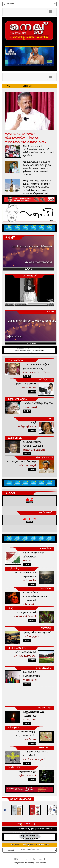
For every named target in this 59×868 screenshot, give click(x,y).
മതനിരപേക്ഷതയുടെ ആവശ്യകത (25, 575)
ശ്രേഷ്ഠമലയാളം (27, 772)
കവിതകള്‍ (46, 513)
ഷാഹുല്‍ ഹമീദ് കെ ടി (24, 616)
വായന (28, 269)
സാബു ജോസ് (30, 680)
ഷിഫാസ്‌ (27, 561)
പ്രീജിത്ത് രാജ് (15, 337)
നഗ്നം (50, 419)
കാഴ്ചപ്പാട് (10, 237)
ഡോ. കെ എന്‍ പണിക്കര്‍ (36, 372)
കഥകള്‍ (10, 493)
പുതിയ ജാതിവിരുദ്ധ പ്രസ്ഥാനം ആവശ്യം (32, 321)
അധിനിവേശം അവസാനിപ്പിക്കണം (32, 247)
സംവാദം (49, 312)
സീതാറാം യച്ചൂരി (27, 466)
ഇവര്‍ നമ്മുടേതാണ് (25, 652)
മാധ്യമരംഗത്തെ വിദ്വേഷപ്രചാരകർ (33, 444)
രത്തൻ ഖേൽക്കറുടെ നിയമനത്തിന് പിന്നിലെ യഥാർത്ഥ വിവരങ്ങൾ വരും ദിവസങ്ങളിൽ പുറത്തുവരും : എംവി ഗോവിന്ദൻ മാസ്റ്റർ (25, 143)
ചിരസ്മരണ (14, 728)
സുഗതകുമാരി (30, 407)
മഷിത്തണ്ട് (14, 768)
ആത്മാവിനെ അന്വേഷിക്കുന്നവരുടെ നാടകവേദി (35, 597)
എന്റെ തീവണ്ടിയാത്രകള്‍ (37, 633)
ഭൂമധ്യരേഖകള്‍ (45, 458)
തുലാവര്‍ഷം (15, 438)
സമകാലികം (15, 361)
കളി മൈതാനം (17, 648)
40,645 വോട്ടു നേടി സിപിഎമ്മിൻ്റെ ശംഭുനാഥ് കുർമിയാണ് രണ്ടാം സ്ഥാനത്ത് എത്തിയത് (38, 151)
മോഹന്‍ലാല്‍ (29, 388)
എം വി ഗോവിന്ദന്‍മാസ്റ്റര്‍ (38, 262)
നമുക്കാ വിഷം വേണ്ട (24, 384)
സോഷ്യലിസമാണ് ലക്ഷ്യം (21, 462)
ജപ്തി (33, 423)
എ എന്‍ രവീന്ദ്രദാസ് (25, 656)
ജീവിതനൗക (46, 380)
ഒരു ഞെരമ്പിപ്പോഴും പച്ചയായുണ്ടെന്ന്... (25, 734)
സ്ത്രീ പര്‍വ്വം (14, 569)
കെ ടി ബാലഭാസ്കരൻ (34, 760)
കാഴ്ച (11, 609)
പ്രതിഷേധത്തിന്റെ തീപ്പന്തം (38, 403)
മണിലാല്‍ (30, 740)
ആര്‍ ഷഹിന (29, 581)
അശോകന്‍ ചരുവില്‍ (34, 450)
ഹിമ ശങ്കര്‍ (28, 605)
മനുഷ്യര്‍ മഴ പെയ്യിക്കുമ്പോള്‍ (31, 674)
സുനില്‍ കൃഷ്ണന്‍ (31, 637)
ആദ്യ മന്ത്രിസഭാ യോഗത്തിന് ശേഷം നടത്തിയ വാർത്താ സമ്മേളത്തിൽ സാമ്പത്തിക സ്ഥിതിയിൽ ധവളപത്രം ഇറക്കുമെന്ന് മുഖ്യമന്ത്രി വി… (37, 187)
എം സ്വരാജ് (29, 720)
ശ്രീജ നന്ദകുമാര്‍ (27, 776)
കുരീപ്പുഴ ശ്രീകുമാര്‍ (27, 427)
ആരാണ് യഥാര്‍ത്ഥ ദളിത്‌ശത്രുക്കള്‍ (34, 555)
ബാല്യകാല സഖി (26, 613)
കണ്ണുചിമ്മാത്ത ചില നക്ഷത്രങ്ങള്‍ (34, 714)
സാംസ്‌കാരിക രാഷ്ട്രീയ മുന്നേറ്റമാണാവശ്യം (36, 367)
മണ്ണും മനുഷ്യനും (17, 399)
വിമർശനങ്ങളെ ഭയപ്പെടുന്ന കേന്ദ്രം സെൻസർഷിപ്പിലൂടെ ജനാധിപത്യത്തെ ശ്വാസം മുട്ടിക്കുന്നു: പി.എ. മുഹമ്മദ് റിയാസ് (37, 169)
